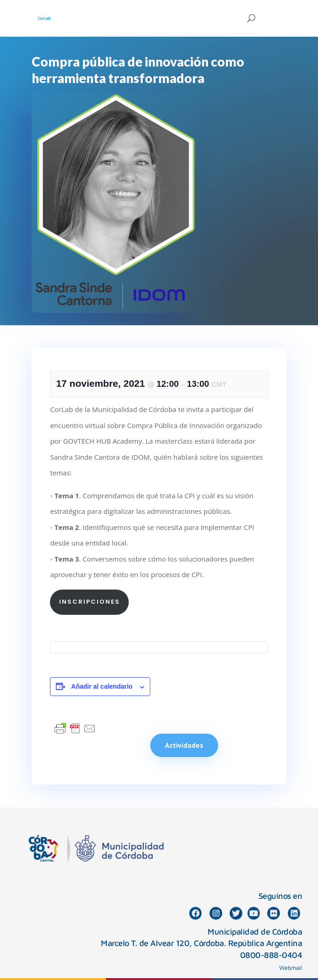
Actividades (184, 745)
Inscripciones (90, 602)
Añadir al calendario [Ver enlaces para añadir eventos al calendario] (102, 686)
